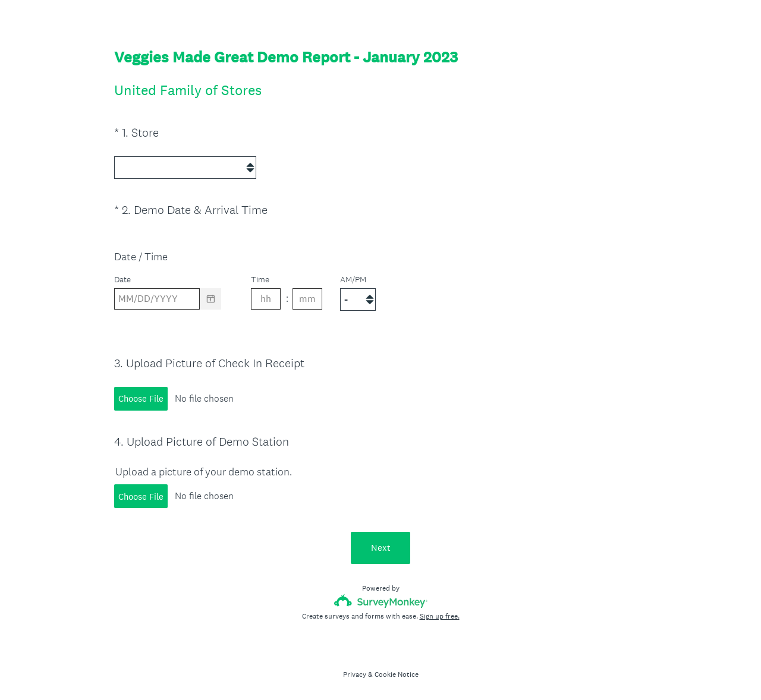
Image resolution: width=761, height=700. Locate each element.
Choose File (141, 395)
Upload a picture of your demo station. (204, 468)
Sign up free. (440, 613)
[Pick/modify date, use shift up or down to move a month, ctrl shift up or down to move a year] (157, 297)
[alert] (380, 317)
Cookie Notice (397, 671)
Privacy (355, 671)
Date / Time (141, 254)
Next (381, 544)
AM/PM (353, 277)
